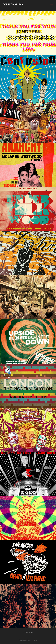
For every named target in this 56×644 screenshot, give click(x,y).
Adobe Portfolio (32, 640)
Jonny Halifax (13, 5)
